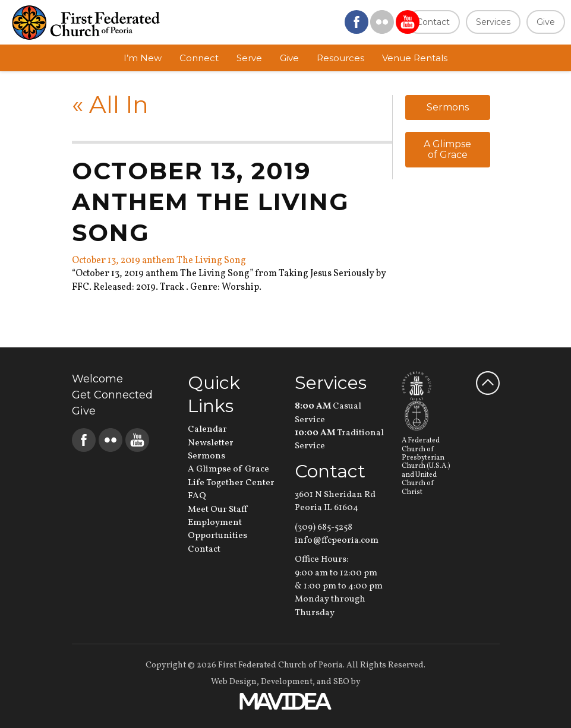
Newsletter (211, 443)
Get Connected (112, 395)
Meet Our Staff (217, 510)
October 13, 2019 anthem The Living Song (159, 261)
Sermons (448, 107)
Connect (199, 58)
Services (493, 22)
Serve (249, 58)
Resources (340, 58)
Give (546, 22)
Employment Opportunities (217, 529)
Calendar (207, 430)
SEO (341, 682)
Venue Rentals (415, 58)
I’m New (143, 58)
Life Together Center (231, 483)
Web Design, (235, 682)
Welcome (97, 379)
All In (110, 104)
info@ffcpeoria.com (337, 541)
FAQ (197, 496)
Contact (433, 22)
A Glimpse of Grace (447, 149)
